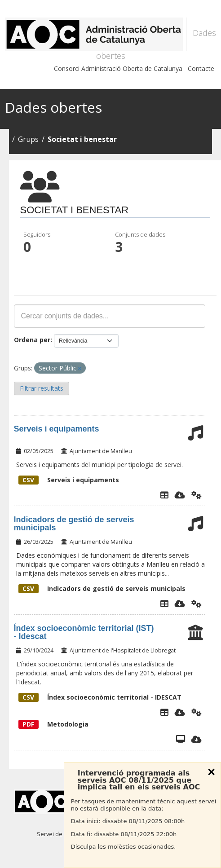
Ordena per (32, 340)
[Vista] (181, 739)
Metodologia (53, 724)
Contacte (201, 68)
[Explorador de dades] (164, 495)
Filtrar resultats (42, 388)
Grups (28, 139)
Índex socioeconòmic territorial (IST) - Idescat (84, 632)
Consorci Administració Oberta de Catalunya (118, 68)
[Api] (197, 495)
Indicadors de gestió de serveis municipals (74, 524)
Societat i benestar (82, 139)
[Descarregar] (180, 495)
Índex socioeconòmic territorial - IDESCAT (100, 697)
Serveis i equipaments (57, 429)
